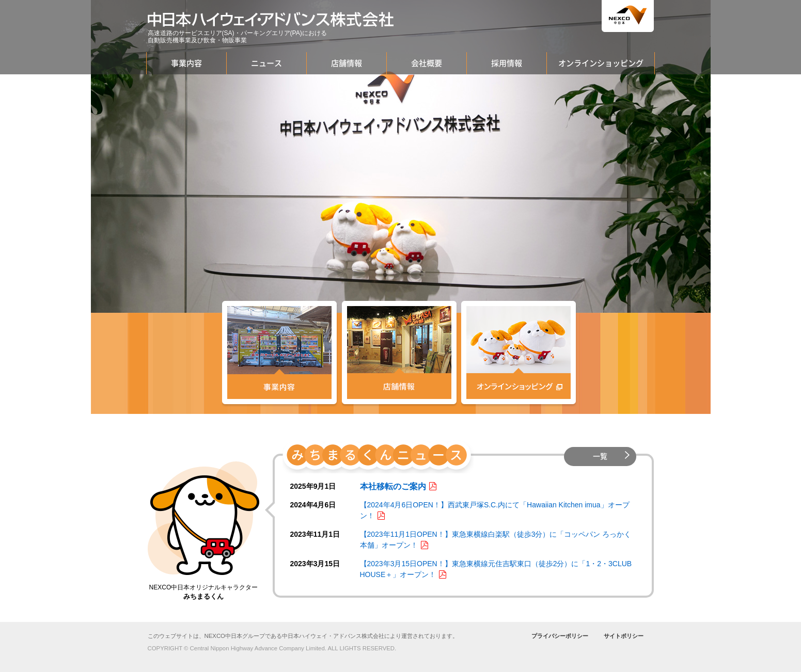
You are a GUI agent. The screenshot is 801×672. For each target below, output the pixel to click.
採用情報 (507, 63)
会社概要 (427, 63)
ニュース (266, 63)
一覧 (600, 456)
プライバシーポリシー (560, 636)
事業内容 (186, 63)
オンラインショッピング (601, 63)
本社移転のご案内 (393, 486)
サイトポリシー (624, 636)
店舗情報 (347, 63)
